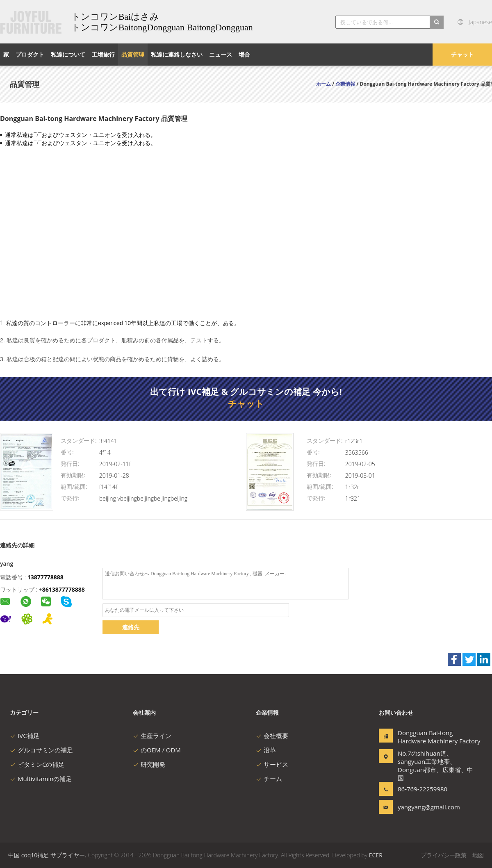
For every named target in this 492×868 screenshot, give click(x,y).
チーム (269, 779)
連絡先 (131, 627)
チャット (462, 54)
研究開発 (149, 764)
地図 (478, 855)
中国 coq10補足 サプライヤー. (48, 855)
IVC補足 (25, 736)
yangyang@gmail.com (424, 807)
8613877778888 (64, 589)
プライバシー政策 (444, 855)
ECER (376, 855)
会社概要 (272, 736)
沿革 (266, 750)
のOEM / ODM (157, 750)
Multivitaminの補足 (41, 779)
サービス (272, 764)
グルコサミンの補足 (41, 750)
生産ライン (152, 736)
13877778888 (46, 577)
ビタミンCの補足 (37, 764)
